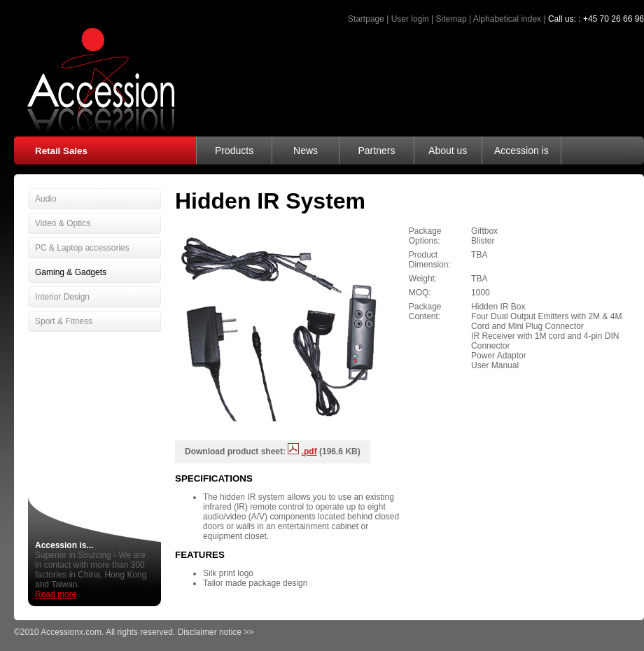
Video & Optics (63, 223)
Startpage (366, 19)
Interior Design (62, 297)
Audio (46, 199)
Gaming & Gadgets (71, 272)
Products (234, 150)
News (306, 150)
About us (448, 150)
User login (410, 19)
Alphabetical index (507, 19)
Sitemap (451, 19)
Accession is (521, 150)
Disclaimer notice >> (216, 632)
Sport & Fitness (64, 321)
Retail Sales (61, 151)
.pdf (309, 451)
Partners (376, 150)
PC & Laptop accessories (82, 248)
